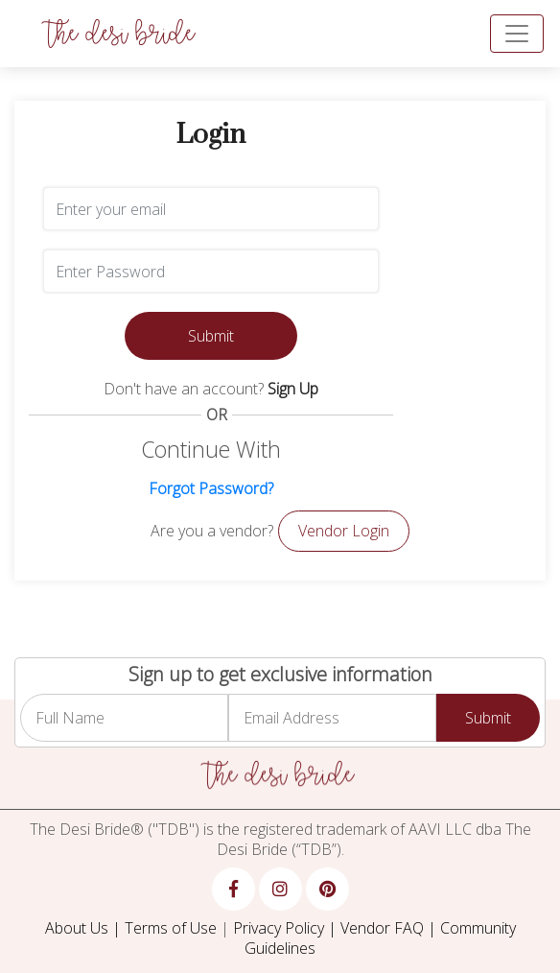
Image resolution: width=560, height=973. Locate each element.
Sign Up (293, 389)
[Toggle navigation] (517, 34)
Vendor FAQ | (390, 928)
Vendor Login (344, 531)
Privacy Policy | (287, 928)
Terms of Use (171, 928)
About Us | (85, 928)
